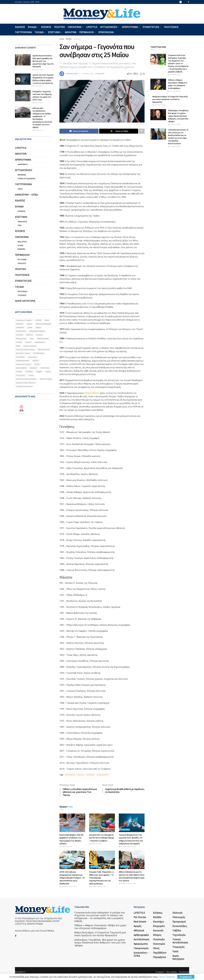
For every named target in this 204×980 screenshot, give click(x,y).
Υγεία (20, 225)
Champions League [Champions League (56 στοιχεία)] (24, 320)
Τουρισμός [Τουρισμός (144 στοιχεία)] (21, 375)
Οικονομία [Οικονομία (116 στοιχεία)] (33, 357)
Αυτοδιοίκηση (109, 27)
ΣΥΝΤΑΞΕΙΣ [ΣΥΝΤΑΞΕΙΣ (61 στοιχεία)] (45, 368)
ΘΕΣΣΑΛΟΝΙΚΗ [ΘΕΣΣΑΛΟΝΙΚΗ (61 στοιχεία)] (43, 339)
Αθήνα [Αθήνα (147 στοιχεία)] (29, 324)
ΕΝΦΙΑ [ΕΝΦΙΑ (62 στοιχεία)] (38, 328)
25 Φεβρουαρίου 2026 (127, 847)
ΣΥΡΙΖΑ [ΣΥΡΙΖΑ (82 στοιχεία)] (19, 372)
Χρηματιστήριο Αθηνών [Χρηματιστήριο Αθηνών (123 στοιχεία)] (26, 383)
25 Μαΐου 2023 (88, 74)
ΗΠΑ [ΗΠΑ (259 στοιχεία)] (32, 339)
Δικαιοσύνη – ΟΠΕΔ (26, 195)
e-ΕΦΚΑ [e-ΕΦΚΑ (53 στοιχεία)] (38, 320)
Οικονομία (75, 27)
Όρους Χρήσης (167, 977)
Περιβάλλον (86, 32)
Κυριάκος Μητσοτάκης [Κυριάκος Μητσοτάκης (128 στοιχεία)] (25, 350)
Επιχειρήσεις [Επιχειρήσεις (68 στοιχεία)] (21, 339)
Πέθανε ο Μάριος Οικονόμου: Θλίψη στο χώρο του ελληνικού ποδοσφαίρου (100, 927)
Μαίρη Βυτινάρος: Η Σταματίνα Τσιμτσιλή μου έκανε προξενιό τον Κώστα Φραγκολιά (170, 99)
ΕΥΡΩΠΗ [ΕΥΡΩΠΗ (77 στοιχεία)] (20, 335)
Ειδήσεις (20, 27)
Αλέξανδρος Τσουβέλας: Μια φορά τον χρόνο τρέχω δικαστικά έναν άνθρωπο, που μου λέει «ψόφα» (178, 116)
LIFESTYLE (92, 27)
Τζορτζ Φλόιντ (92, 393)
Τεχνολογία (22, 222)
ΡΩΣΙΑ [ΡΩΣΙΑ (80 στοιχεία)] (37, 364)
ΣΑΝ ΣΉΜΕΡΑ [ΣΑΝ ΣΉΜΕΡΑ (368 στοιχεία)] (21, 368)
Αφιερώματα (23, 164)
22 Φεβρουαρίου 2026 (68, 886)
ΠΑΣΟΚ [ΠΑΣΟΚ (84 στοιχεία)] (36, 361)
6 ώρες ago (38, 103)
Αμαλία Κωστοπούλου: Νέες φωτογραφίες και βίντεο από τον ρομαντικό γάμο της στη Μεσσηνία (43, 61)
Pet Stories (22, 260)
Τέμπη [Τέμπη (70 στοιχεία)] (48, 372)
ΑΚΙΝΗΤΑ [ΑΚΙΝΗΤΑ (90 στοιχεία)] (20, 324)
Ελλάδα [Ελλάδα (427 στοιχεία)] (39, 335)
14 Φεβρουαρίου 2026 (127, 884)
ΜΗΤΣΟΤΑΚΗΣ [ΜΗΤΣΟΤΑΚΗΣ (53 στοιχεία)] (44, 350)
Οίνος (20, 189)
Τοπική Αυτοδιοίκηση (26, 179)
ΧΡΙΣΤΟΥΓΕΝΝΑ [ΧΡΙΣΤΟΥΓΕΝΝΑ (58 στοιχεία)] (46, 379)
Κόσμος (46, 27)
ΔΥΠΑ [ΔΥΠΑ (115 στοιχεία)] (30, 328)
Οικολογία (22, 263)
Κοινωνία (77, 39)
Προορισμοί (22, 292)
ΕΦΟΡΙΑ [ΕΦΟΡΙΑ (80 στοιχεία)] (30, 335)
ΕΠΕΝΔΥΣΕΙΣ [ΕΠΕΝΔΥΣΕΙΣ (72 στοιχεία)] (21, 331)
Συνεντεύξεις (151, 27)
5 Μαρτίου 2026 (66, 847)
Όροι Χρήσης (172, 972)
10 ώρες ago (38, 69)
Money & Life (73, 74)
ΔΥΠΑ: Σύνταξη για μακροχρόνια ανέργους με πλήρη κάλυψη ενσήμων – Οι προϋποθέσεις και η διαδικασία (72, 878)
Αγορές (20, 246)
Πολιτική (59, 27)
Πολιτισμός (171, 27)
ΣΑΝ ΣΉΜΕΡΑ (103, 775)
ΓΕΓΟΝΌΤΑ (70, 775)
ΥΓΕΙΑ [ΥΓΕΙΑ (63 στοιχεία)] (31, 375)
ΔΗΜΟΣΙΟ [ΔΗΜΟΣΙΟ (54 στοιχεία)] (20, 328)
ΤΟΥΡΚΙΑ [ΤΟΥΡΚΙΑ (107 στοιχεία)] (29, 372)
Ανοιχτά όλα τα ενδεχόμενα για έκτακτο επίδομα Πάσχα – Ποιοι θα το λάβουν (102, 838)
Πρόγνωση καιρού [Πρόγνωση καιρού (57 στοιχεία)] (24, 364)
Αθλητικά (71, 32)
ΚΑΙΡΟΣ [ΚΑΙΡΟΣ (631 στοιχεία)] (29, 342)
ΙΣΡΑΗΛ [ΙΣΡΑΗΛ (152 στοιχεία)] (19, 342)
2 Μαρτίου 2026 (95, 844)
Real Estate (22, 242)
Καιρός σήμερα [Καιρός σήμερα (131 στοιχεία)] (30, 346)
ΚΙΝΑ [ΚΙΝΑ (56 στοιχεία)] (18, 346)
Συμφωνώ (186, 977)
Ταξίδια (39, 32)
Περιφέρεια (22, 175)
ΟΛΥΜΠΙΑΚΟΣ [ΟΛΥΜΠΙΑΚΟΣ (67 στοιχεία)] (39, 353)
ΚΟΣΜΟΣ (90, 775)
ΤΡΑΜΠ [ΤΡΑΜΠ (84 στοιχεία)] (39, 372)
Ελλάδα (32, 27)
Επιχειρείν (21, 249)
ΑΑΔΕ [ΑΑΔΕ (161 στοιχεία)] (47, 320)
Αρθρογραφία (130, 27)
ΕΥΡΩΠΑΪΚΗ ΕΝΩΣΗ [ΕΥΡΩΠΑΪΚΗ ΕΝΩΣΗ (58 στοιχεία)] (37, 331)
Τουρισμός (22, 295)
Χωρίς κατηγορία (25, 301)
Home (62, 39)
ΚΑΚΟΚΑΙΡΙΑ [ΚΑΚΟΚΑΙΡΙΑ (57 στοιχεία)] (40, 342)
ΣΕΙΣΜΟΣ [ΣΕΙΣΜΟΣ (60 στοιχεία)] (34, 368)
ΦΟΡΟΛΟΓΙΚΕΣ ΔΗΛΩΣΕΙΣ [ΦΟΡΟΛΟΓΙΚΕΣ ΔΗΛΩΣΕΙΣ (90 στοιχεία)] (26, 379)
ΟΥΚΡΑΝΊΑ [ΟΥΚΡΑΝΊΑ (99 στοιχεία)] (20, 357)
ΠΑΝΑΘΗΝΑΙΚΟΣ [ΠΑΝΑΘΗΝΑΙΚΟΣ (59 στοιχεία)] (23, 361)
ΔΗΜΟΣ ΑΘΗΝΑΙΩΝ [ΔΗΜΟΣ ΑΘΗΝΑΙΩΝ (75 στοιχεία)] (43, 324)
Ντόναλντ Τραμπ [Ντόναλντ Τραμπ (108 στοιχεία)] (23, 353)
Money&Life (19, 972)
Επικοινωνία (106, 32)
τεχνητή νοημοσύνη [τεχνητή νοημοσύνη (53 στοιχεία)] (24, 386)
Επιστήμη (54, 32)
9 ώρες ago (38, 86)
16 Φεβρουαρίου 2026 (98, 886)
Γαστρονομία (23, 32)
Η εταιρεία (160, 972)
